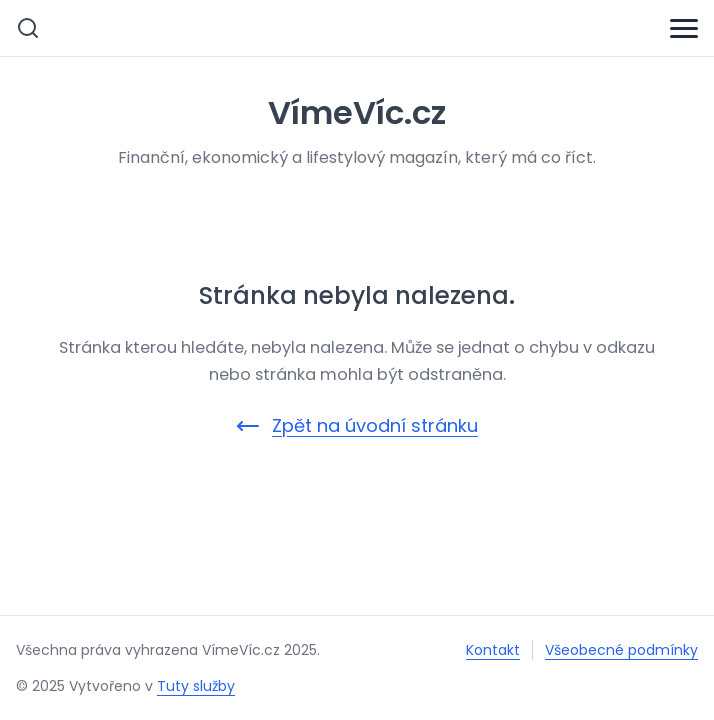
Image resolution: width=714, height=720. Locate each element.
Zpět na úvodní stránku (357, 425)
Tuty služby (196, 686)
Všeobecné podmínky (621, 650)
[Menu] (684, 28)
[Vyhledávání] (28, 28)
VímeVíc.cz (357, 112)
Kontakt (493, 650)
